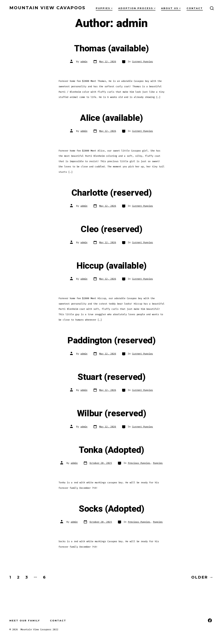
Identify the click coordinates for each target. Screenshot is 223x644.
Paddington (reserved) (111, 341)
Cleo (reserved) (111, 229)
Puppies (104, 8)
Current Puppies (143, 62)
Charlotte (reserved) (112, 193)
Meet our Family (25, 621)
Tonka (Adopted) (111, 450)
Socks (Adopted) (111, 509)
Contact (195, 8)
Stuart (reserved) (111, 377)
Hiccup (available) (111, 266)
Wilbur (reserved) (112, 413)
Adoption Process (137, 8)
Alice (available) (111, 118)
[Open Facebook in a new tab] (210, 620)
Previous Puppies (139, 463)
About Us (171, 8)
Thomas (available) (111, 49)
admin (84, 62)
